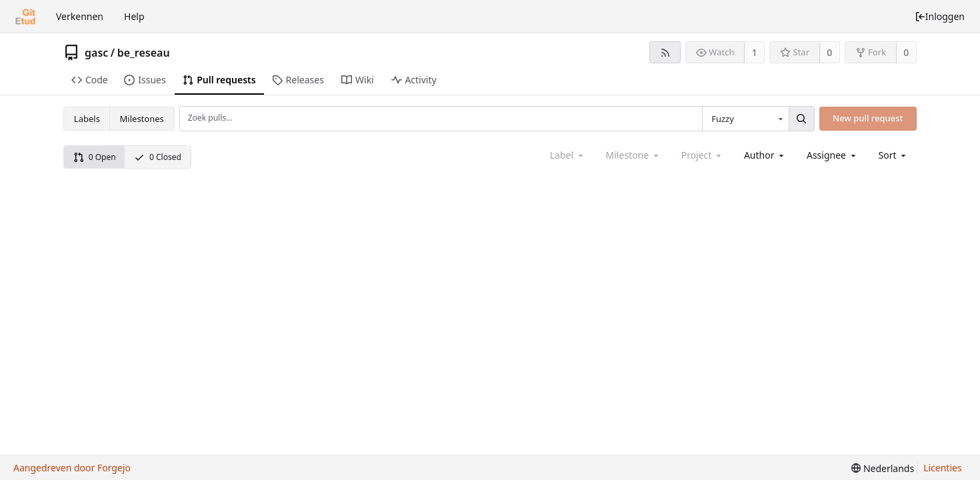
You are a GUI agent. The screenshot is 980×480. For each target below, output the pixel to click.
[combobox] (745, 119)
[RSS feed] (665, 52)
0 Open (95, 157)
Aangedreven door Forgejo (72, 468)
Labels (87, 119)
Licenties (942, 468)
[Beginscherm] (25, 17)
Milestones (142, 119)
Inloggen (940, 16)
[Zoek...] (801, 119)
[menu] (894, 155)
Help (134, 16)
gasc (96, 53)
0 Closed (158, 157)
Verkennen (80, 16)
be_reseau (144, 53)
